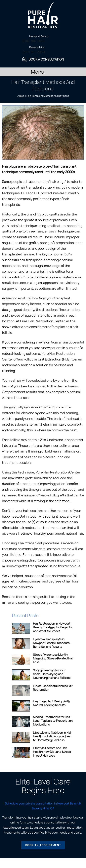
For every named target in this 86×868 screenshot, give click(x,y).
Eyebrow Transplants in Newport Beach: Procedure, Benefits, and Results (52, 643)
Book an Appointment (43, 845)
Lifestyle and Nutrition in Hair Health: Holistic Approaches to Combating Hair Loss (52, 737)
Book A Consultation (46, 60)
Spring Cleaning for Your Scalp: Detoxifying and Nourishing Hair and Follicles (52, 674)
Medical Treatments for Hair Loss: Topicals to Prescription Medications (53, 721)
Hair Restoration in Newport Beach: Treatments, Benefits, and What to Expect (53, 628)
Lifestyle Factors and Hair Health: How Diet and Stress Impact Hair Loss (52, 752)
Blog (22, 96)
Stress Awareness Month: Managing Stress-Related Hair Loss (53, 659)
